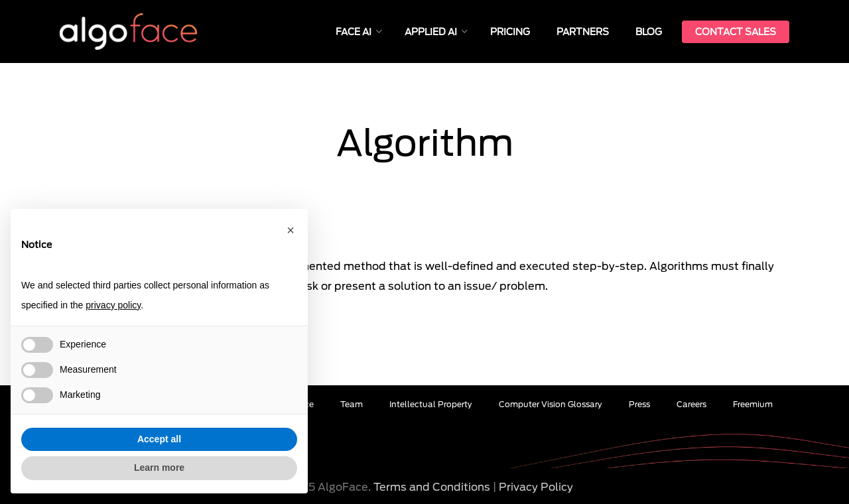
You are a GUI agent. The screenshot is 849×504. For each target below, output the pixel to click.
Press (639, 404)
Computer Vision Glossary (551, 404)
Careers (691, 404)
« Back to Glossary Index (113, 241)
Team (352, 404)
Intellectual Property (431, 404)
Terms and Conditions (432, 487)
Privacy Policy (536, 487)
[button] (291, 230)
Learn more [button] (159, 468)
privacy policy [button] (113, 305)
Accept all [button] (159, 439)
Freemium (753, 404)
